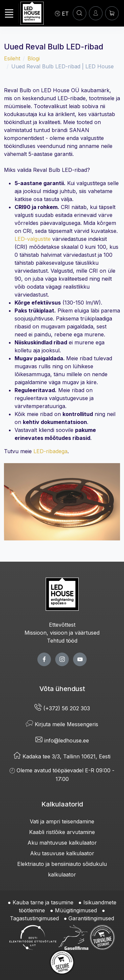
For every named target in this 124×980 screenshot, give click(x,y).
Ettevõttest (62, 625)
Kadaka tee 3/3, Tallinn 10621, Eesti (62, 756)
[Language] (62, 13)
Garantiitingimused (91, 918)
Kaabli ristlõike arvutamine (62, 832)
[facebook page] (44, 659)
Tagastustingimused (34, 918)
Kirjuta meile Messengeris (62, 724)
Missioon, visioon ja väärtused (62, 633)
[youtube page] (80, 659)
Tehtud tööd (62, 641)
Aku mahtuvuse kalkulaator (62, 843)
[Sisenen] (96, 13)
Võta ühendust (62, 689)
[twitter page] (62, 659)
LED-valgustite (33, 239)
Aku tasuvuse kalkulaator (62, 853)
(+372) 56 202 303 (62, 708)
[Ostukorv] (112, 13)
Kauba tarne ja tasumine (43, 902)
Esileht (12, 58)
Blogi (34, 58)
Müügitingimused (76, 910)
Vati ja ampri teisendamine (62, 821)
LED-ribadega (50, 451)
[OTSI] (80, 13)
